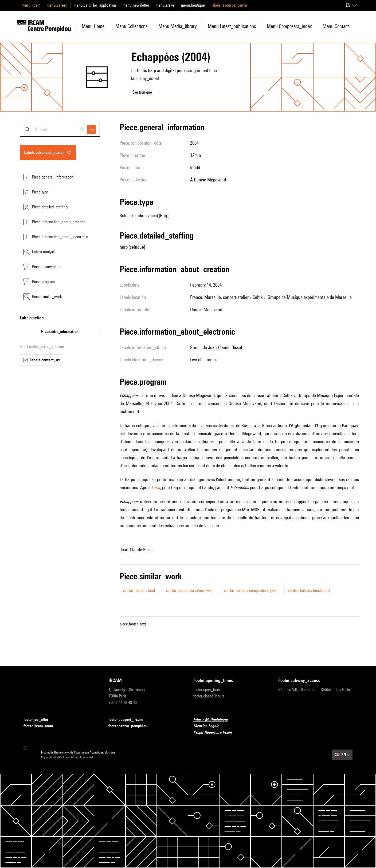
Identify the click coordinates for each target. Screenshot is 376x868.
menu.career (57, 5)
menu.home (93, 26)
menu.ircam (31, 5)
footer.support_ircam (129, 720)
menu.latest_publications (232, 26)
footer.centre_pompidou (131, 726)
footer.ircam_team (41, 726)
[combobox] (60, 129)
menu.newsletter (136, 5)
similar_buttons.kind (139, 590)
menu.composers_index (289, 26)
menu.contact (336, 26)
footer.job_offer (39, 720)
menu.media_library (178, 26)
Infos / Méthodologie (214, 720)
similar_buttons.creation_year (189, 590)
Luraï (156, 487)
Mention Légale (209, 726)
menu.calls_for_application (95, 5)
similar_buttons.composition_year (250, 590)
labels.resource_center (230, 5)
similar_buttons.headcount (309, 590)
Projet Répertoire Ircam (216, 733)
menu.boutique (193, 5)
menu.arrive (165, 5)
